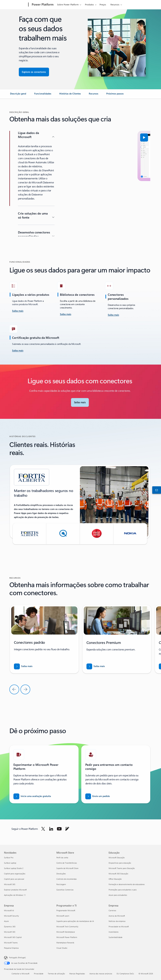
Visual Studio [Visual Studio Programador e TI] (62, 948)
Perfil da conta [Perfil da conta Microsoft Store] (62, 858)
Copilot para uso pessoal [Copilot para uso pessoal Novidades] (14, 879)
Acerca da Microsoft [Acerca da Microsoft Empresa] (117, 916)
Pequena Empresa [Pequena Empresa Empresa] (11, 948)
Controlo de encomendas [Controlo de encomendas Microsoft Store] (67, 879)
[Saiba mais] (66, 314)
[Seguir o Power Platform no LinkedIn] (51, 829)
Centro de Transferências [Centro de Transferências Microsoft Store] (67, 863)
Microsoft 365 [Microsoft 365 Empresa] (10, 932)
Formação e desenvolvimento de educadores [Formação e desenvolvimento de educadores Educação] (127, 884)
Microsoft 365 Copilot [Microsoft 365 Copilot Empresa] (13, 937)
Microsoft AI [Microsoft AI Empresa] (9, 910)
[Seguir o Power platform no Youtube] (59, 829)
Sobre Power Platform (68, 4)
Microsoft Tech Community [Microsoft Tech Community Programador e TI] (67, 926)
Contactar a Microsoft (20, 974)
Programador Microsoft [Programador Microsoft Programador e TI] (66, 910)
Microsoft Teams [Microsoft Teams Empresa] (11, 943)
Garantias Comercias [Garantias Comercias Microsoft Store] (65, 890)
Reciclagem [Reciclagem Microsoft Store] (61, 884)
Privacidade (39, 974)
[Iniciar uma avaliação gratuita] (32, 796)
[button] (73, 137)
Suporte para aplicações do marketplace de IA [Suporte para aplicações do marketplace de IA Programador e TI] (75, 921)
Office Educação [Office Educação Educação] (115, 879)
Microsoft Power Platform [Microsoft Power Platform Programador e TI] (67, 937)
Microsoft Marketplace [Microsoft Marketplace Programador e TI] (66, 932)
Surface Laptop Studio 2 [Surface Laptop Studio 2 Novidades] (14, 868)
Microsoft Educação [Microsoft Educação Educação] (117, 858)
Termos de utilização (56, 974)
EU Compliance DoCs (125, 974)
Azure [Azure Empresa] (6, 921)
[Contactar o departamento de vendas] (156, 490)
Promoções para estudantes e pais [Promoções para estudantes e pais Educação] (123, 890)
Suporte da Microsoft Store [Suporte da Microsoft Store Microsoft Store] (67, 868)
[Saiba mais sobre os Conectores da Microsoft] (80, 402)
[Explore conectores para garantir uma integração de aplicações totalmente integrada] (34, 72)
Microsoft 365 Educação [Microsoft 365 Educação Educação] (118, 874)
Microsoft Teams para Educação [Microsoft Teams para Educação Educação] (122, 868)
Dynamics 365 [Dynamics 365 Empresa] (10, 926)
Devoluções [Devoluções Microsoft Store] (61, 874)
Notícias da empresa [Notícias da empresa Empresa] (117, 921)
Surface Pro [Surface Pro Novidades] (9, 858)
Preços (103, 4)
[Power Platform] (42, 5)
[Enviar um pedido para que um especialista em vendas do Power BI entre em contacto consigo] (98, 796)
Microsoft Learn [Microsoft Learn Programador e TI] (63, 916)
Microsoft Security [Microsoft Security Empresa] (11, 916)
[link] (18, 95)
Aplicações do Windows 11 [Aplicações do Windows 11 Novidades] (15, 895)
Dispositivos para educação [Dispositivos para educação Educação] (120, 863)
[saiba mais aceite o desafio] (18, 311)
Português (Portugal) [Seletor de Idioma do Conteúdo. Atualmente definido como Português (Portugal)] (17, 957)
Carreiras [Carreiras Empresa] (112, 910)
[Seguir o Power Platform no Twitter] (43, 829)
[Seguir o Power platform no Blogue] (67, 829)
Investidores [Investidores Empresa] (114, 932)
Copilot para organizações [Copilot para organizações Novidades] (15, 874)
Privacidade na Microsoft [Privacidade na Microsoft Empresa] (119, 926)
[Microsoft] (16, 5)
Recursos (115, 4)
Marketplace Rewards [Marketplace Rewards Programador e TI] (65, 943)
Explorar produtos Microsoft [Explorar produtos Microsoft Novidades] (15, 890)
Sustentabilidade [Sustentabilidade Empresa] (116, 937)
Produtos (89, 4)
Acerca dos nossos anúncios (101, 974)
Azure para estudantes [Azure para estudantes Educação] (118, 895)
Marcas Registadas (77, 974)
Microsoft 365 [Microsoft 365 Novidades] (10, 884)
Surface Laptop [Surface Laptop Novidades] (10, 863)
